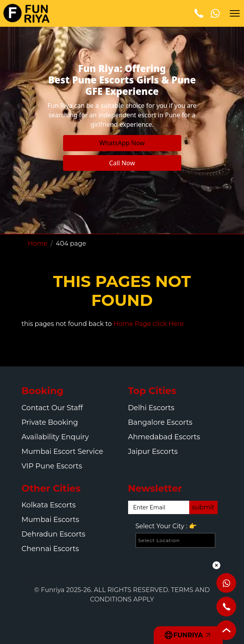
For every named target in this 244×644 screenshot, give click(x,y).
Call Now (122, 163)
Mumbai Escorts (50, 520)
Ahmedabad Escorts (164, 437)
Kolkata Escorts (49, 505)
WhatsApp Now (122, 143)
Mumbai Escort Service (62, 452)
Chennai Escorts (50, 549)
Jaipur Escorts (153, 452)
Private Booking (50, 422)
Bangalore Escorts (160, 422)
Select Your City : (166, 526)
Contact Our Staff (52, 408)
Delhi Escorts (151, 408)
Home (38, 243)
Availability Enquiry (55, 437)
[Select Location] (175, 540)
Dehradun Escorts (54, 534)
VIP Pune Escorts (52, 466)
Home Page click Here (149, 324)
